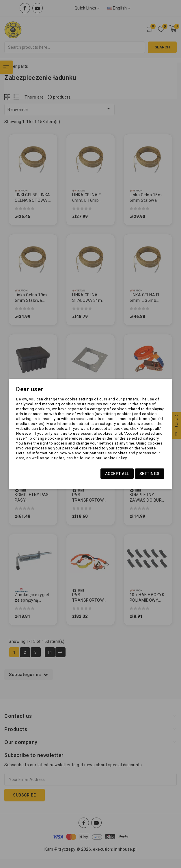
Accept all (117, 474)
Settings (150, 474)
